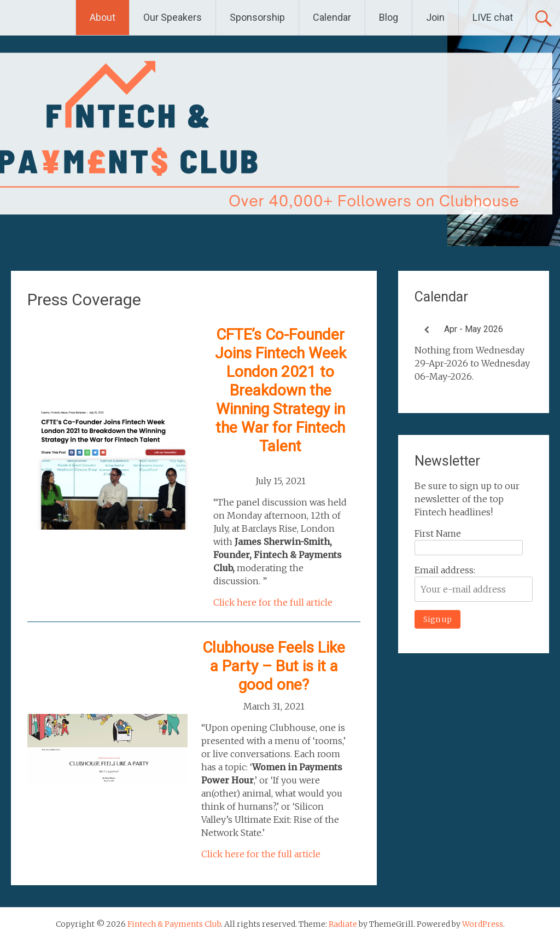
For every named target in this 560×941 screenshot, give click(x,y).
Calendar (332, 17)
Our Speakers (173, 17)
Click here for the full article (273, 602)
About (103, 17)
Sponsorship (257, 17)
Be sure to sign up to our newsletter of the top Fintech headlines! (467, 499)
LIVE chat (493, 17)
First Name (438, 533)
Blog (389, 17)
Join (435, 17)
